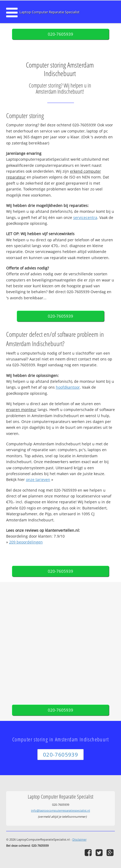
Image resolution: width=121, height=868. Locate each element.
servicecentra (85, 217)
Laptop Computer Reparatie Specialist (50, 12)
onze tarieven (38, 479)
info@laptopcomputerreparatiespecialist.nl (60, 810)
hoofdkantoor (68, 387)
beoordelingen (26, 542)
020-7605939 (60, 34)
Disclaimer (79, 839)
